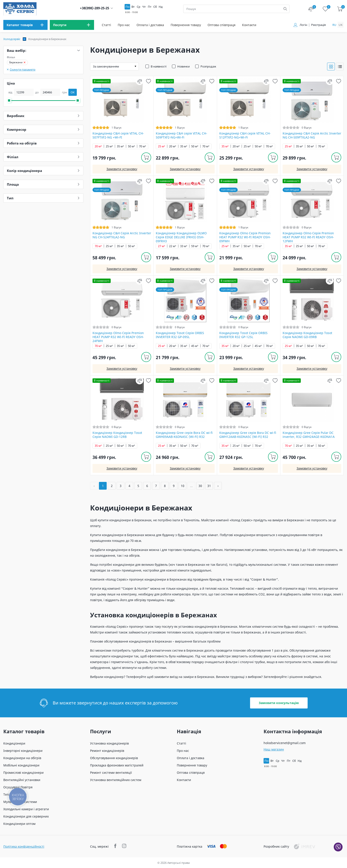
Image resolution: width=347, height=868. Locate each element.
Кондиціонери (14, 743)
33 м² (184, 246)
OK (73, 92)
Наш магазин (274, 749)
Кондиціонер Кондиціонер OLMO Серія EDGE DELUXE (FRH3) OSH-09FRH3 (181, 237)
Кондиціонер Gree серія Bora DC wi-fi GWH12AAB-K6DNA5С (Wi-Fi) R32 (248, 435)
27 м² (162, 246)
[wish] (148, 81)
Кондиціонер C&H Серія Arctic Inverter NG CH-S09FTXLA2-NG (312, 135)
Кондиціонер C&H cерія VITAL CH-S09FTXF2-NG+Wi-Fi (181, 135)
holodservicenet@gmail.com (285, 743)
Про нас (124, 25)
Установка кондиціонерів (109, 743)
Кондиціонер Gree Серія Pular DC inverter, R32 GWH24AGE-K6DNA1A (309, 435)
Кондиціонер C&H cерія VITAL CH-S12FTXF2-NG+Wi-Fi (245, 135)
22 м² (173, 246)
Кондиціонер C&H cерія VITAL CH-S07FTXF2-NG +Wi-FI (118, 135)
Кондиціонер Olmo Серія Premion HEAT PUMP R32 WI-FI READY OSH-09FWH (245, 237)
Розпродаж (208, 66)
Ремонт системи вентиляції (111, 773)
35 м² (120, 146)
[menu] (25, 25)
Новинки (183, 66)
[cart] (340, 9)
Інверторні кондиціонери (23, 751)
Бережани (17, 62)
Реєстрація (318, 25)
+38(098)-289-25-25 (94, 8)
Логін (303, 25)
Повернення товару (186, 25)
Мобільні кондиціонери (21, 765)
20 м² (98, 146)
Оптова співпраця (222, 25)
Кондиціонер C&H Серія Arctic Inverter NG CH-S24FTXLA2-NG (122, 235)
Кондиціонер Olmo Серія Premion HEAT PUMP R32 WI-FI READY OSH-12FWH (308, 237)
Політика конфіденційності (24, 846)
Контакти (249, 25)
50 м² (131, 146)
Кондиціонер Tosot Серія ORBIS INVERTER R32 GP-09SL (180, 335)
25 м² (109, 146)
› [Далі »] (218, 486)
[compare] (140, 81)
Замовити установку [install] (122, 169)
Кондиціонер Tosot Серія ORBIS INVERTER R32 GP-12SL (243, 335)
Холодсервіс (12, 39)
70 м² (143, 146)
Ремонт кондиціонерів (107, 751)
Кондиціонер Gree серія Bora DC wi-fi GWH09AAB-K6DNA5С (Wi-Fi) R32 (184, 435)
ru (334, 25)
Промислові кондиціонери (23, 773)
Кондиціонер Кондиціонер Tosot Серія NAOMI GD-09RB (307, 335)
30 (200, 486)
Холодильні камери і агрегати (26, 809)
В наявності (159, 66)
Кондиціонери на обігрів (22, 758)
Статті (106, 25)
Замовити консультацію (279, 703)
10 (183, 486)
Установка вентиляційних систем (116, 780)
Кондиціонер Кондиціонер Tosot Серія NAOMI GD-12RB (117, 435)
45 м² (195, 346)
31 (209, 486)
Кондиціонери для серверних (26, 816)
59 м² (195, 246)
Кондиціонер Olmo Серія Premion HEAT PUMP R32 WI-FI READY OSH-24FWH (118, 337)
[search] (285, 9)
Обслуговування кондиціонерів (114, 758)
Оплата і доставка (150, 25)
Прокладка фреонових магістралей (117, 765)
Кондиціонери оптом (19, 824)
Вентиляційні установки (22, 780)
